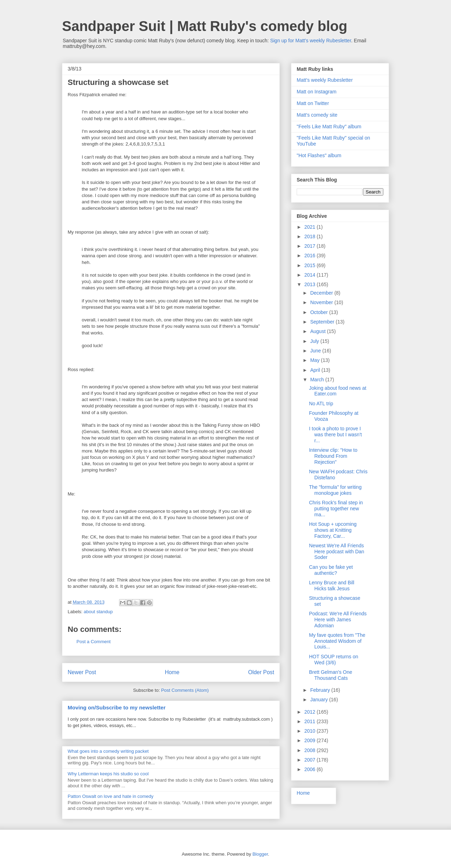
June (316, 351)
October (320, 312)
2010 (311, 731)
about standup (98, 612)
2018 (311, 236)
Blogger (260, 854)
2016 (311, 256)
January (320, 700)
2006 (311, 769)
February (321, 690)
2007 (311, 760)
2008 (311, 750)
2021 (311, 227)
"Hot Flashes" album (319, 155)
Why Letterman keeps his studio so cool (108, 774)
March (318, 380)
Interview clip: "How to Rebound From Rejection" (333, 456)
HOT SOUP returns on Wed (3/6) (334, 660)
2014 (311, 275)
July (315, 341)
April (316, 370)
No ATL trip (321, 404)
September (323, 322)
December (322, 293)
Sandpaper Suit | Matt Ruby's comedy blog (205, 26)
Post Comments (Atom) (185, 690)
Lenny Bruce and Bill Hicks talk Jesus (332, 586)
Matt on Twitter (313, 103)
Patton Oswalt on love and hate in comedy (111, 796)
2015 (311, 265)
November (322, 302)
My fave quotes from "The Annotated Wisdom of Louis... (337, 641)
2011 (311, 721)
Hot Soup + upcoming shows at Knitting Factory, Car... (333, 530)
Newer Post (82, 672)
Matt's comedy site (317, 115)
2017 (311, 246)
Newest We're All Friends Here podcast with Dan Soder (337, 552)
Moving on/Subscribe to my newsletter (117, 707)
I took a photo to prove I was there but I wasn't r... (335, 435)
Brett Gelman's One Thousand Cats (331, 675)
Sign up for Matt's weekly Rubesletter (311, 41)
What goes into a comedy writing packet (108, 751)
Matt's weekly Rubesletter (325, 80)
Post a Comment (94, 642)
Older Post (261, 672)
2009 (311, 740)
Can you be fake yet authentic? (331, 570)
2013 (311, 284)
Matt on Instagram (317, 92)
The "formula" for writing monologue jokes (335, 490)
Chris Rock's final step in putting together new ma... (336, 509)
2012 (311, 712)
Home (172, 672)
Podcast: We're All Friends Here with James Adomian (338, 620)
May (315, 360)
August (318, 331)
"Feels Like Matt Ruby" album (329, 127)
